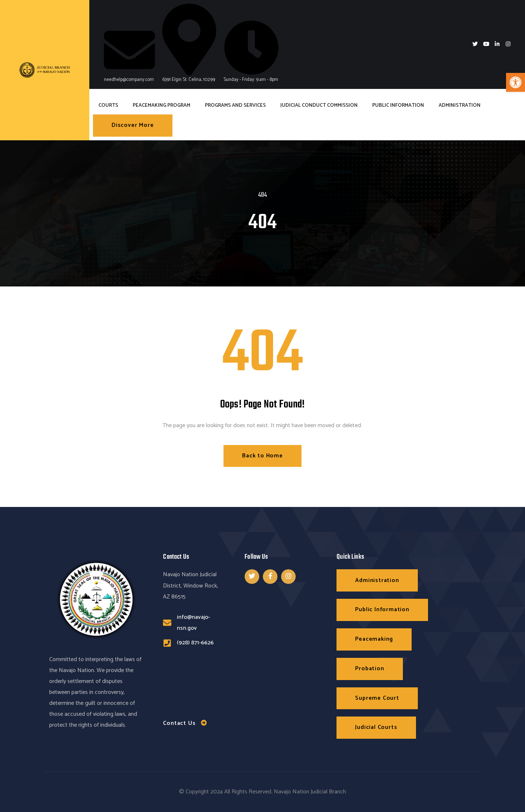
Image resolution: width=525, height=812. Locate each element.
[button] (516, 82)
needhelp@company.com (129, 54)
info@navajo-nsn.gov (193, 623)
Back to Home (262, 456)
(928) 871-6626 (195, 643)
